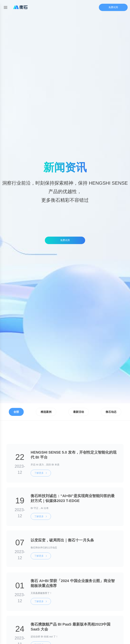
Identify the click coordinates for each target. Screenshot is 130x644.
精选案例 (46, 412)
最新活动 (79, 412)
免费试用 (113, 7)
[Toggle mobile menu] (5, 7)
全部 (16, 412)
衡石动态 (111, 412)
